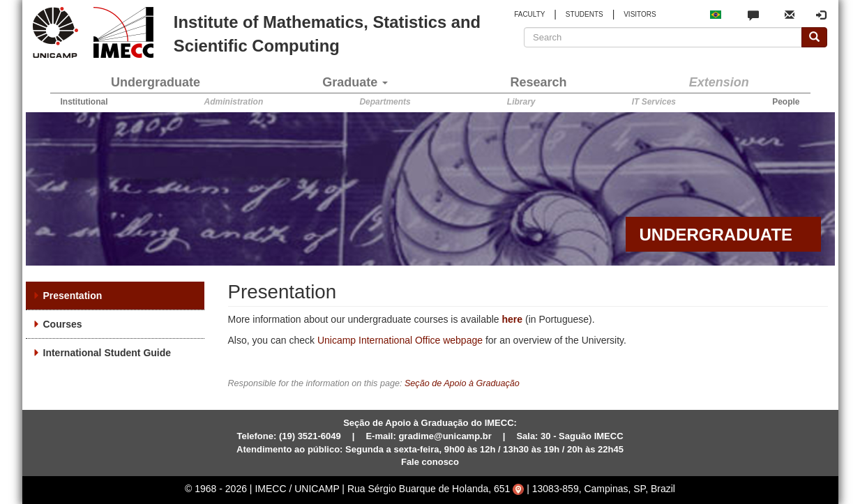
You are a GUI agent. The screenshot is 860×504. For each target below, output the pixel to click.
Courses (63, 324)
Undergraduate (156, 82)
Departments (385, 102)
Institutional (84, 102)
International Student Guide (107, 353)
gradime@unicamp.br (445, 436)
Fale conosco (430, 462)
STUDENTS (584, 14)
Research (539, 82)
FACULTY (529, 14)
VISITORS (640, 14)
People (786, 102)
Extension (719, 82)
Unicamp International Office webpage (400, 340)
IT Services (654, 102)
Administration (234, 102)
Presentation (73, 296)
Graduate (355, 82)
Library (521, 102)
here (513, 319)
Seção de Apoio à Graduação (462, 383)
